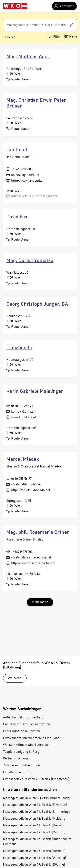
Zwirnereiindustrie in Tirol (22, 766)
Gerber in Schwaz (16, 759)
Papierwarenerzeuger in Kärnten (27, 724)
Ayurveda (15, 678)
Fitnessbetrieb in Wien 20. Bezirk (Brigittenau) (36, 779)
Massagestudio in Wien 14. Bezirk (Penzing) (34, 832)
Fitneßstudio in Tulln (18, 773)
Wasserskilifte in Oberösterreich (26, 745)
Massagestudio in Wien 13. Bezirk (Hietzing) (34, 826)
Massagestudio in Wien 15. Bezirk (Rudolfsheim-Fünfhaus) (38, 842)
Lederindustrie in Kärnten (22, 731)
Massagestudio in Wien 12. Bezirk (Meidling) (35, 819)
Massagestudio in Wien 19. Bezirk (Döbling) (34, 865)
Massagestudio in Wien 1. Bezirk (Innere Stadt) (36, 798)
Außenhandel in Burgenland (23, 718)
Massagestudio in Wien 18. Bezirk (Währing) (35, 858)
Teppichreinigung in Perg (21, 752)
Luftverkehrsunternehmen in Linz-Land (31, 738)
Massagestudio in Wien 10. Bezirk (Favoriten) (35, 805)
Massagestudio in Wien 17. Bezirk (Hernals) (34, 851)
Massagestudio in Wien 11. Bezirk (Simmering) (36, 812)
